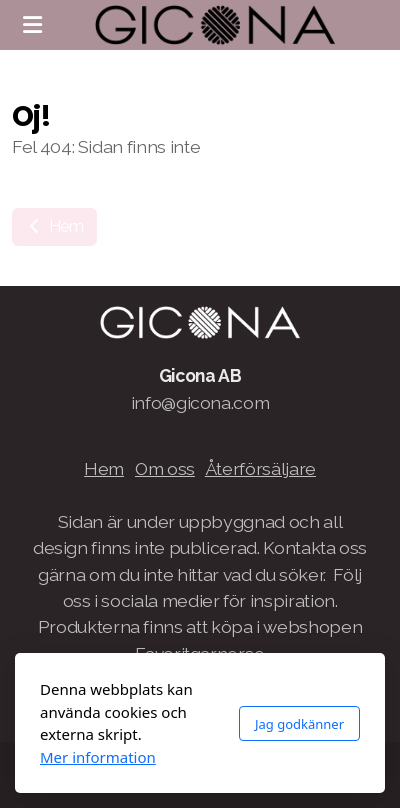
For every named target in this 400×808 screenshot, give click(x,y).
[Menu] (32, 25)
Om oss (165, 468)
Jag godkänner (299, 724)
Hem (54, 226)
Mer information (98, 757)
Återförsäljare (260, 468)
